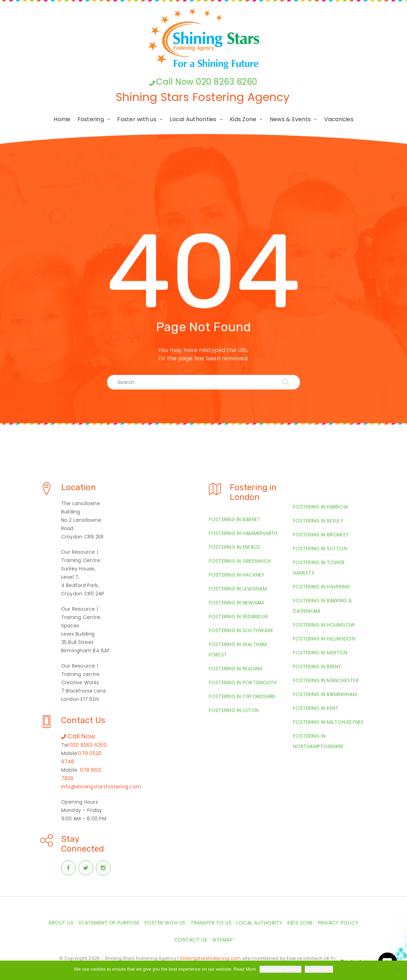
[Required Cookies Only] (398, 970)
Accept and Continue (281, 969)
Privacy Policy (319, 969)
